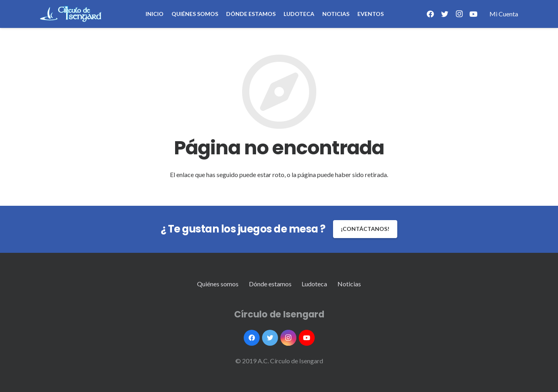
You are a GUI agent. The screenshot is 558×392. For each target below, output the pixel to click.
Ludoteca (314, 284)
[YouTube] (473, 14)
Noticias (349, 284)
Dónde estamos (270, 284)
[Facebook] (430, 14)
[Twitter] (445, 14)
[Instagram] (459, 14)
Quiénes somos (218, 284)
